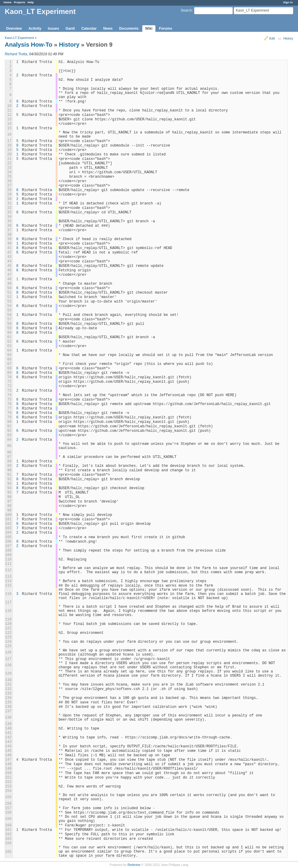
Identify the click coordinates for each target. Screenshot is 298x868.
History (288, 38)
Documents (129, 29)
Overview (14, 29)
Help (31, 2)
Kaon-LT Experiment (19, 38)
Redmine (134, 865)
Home (8, 2)
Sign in (288, 2)
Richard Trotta (16, 54)
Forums (166, 29)
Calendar (89, 29)
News (108, 29)
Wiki (149, 29)
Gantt (70, 29)
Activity (35, 29)
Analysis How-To (29, 45)
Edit (272, 38)
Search (186, 10)
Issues (53, 29)
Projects (20, 2)
